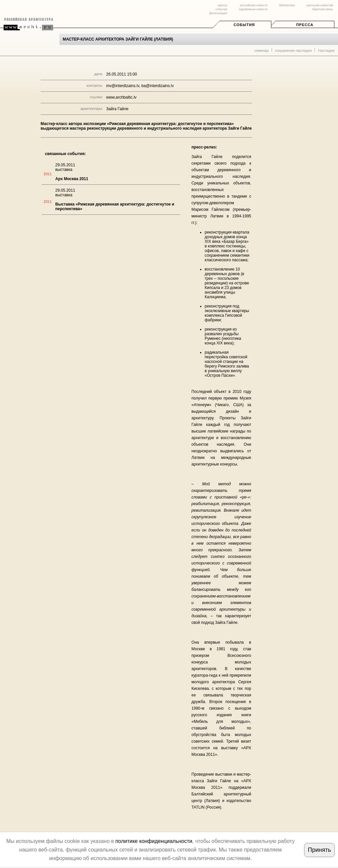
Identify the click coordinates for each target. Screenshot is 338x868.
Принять (319, 850)
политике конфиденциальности (154, 841)
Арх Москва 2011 (72, 179)
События (244, 25)
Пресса (305, 25)
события (221, 9)
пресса (222, 5)
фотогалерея (218, 13)
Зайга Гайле (118, 109)
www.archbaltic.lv (121, 97)
